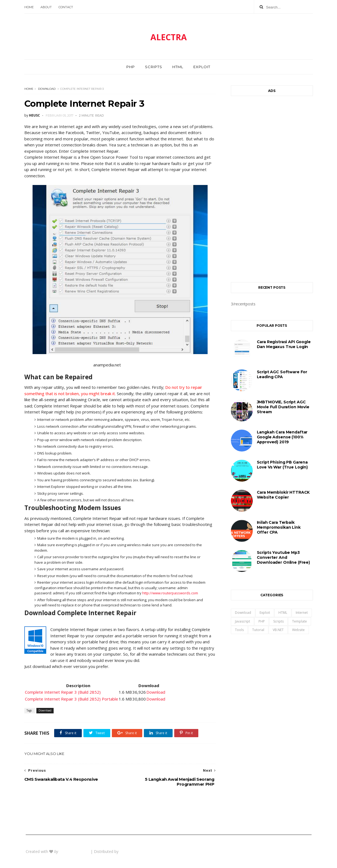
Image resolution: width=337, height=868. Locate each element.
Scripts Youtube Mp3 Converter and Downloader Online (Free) (283, 557)
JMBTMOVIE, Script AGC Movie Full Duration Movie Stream (283, 407)
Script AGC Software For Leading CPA (282, 374)
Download (47, 89)
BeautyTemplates (75, 851)
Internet (302, 613)
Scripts (154, 67)
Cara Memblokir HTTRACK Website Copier (283, 495)
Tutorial (258, 630)
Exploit (202, 67)
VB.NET (278, 630)
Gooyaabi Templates (138, 851)
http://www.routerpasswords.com (170, 593)
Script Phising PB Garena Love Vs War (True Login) (282, 465)
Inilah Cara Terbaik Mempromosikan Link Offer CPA (279, 527)
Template (300, 621)
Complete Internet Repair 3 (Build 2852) (63, 692)
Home (29, 7)
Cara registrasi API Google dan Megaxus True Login (284, 344)
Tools (239, 630)
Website (298, 630)
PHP (131, 67)
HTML (178, 67)
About (46, 7)
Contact (66, 7)
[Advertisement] (272, 186)
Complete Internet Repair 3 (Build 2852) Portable (72, 699)
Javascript (242, 621)
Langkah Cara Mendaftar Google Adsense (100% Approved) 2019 (282, 437)
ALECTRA (169, 37)
